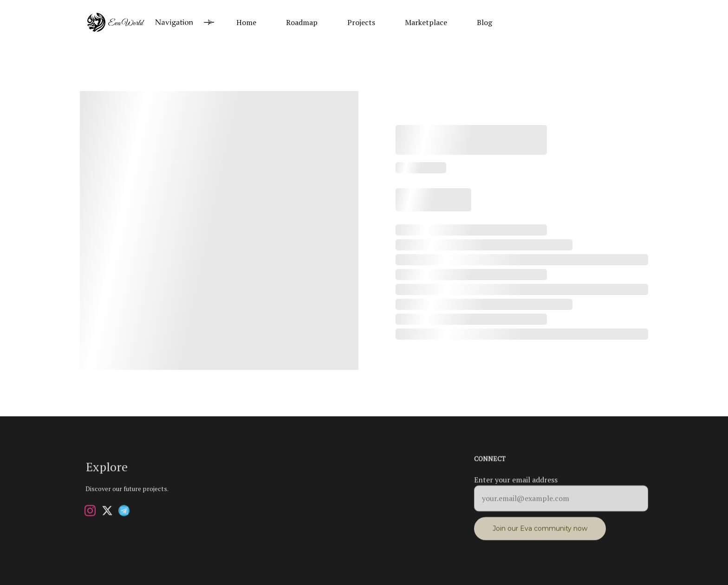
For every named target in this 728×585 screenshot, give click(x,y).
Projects (361, 22)
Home (246, 22)
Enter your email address (516, 483)
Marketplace (426, 22)
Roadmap (302, 22)
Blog (484, 22)
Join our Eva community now (540, 532)
